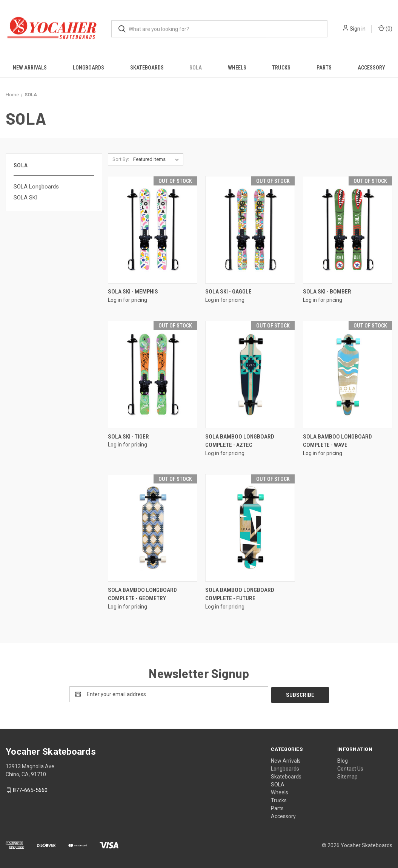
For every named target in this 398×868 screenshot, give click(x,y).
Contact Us (350, 768)
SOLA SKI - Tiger (128, 437)
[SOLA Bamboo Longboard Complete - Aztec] (250, 375)
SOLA (196, 68)
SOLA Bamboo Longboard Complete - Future (240, 594)
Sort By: (121, 159)
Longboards (88, 68)
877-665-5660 (30, 789)
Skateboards (147, 68)
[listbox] (158, 159)
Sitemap (347, 776)
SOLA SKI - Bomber (327, 292)
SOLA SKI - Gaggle (228, 292)
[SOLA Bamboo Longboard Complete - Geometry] (153, 528)
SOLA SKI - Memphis (133, 292)
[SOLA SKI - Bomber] (348, 230)
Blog (343, 760)
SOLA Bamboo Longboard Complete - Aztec (240, 441)
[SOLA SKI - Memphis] (153, 230)
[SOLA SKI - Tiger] (153, 375)
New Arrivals (30, 68)
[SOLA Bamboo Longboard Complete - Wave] (348, 375)
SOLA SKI (25, 198)
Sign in (358, 29)
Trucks (281, 68)
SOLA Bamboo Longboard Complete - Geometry (142, 594)
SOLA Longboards (36, 187)
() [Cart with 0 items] (385, 28)
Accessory (371, 68)
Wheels (237, 68)
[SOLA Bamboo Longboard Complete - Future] (250, 528)
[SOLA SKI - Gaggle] (250, 230)
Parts (324, 68)
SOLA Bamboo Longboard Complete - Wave (337, 441)
